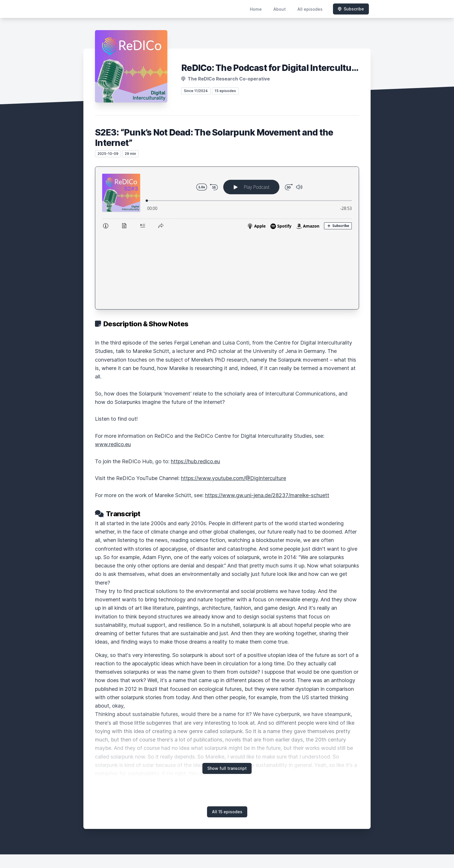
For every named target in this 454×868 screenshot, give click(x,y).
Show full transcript (227, 693)
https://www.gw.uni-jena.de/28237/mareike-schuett (267, 420)
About (280, 9)
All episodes (310, 9)
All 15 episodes (227, 736)
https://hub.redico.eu (195, 386)
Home (256, 9)
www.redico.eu (113, 369)
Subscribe (351, 9)
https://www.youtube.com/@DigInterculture (234, 403)
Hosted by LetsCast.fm (227, 844)
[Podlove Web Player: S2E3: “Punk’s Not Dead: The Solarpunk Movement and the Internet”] (227, 200)
